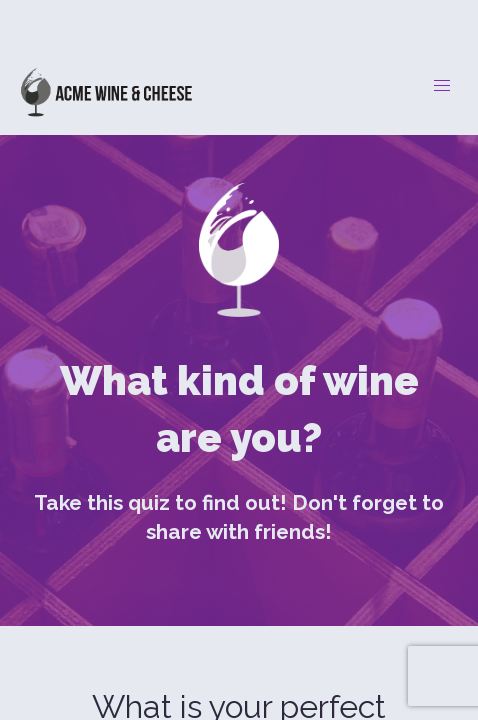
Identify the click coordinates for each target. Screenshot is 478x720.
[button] (442, 86)
